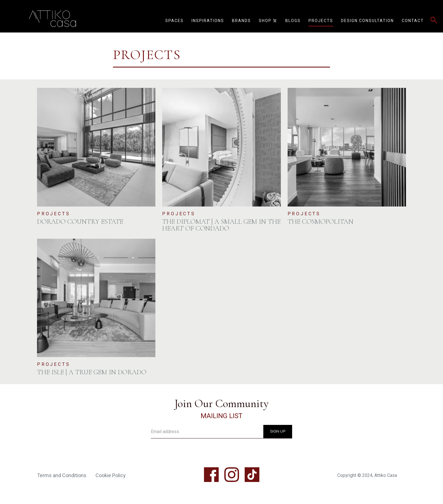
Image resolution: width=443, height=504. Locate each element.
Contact (413, 21)
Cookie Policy (111, 475)
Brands (241, 21)
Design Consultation (367, 21)
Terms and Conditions (62, 475)
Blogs (293, 21)
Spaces (174, 21)
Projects (321, 21)
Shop (268, 21)
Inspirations (208, 21)
